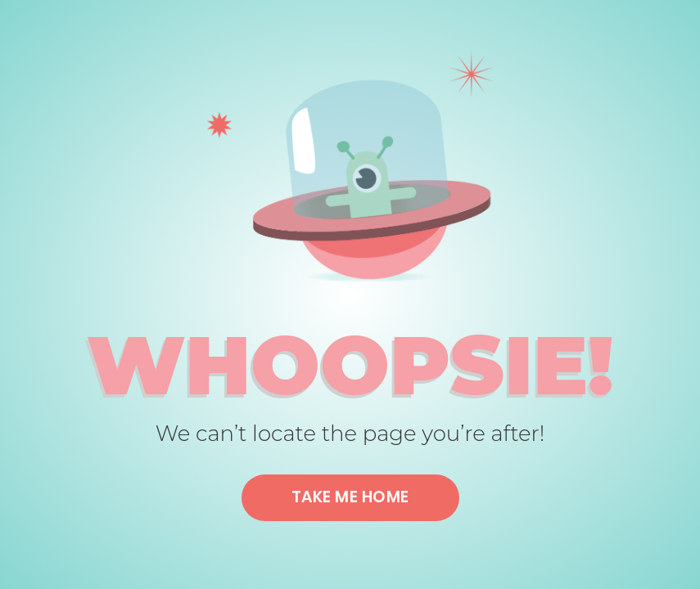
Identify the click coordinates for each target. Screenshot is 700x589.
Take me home (350, 497)
